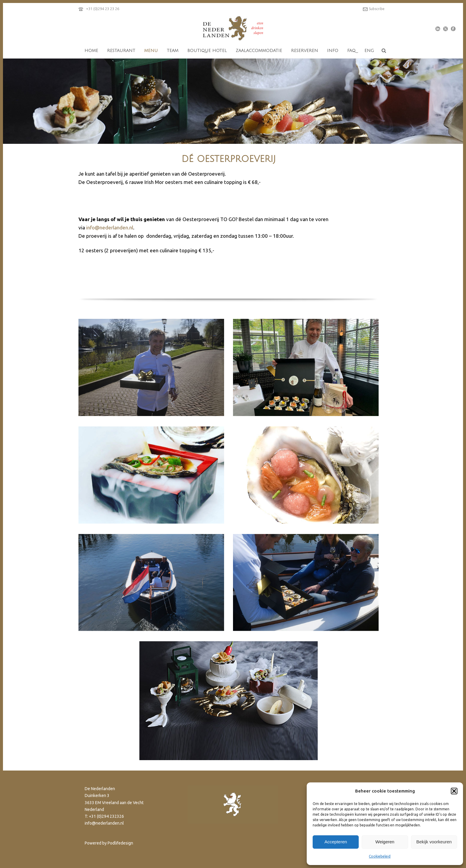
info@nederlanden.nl (110, 227)
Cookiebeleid (380, 856)
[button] (454, 791)
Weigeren (385, 842)
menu (151, 51)
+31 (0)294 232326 (106, 816)
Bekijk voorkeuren (434, 842)
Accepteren (336, 842)
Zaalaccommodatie (259, 51)
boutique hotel (207, 51)
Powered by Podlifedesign (109, 843)
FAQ (351, 51)
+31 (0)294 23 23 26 (103, 9)
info (333, 51)
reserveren (304, 51)
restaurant (121, 51)
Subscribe (374, 9)
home (91, 51)
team (173, 51)
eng (369, 51)
